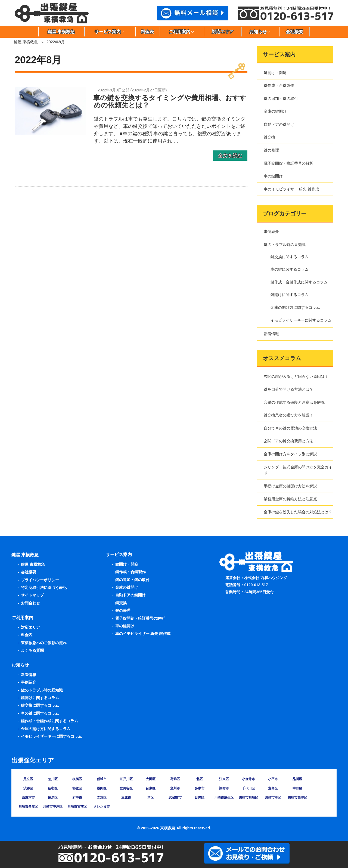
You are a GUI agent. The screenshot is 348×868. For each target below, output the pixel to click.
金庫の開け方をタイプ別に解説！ (292, 454)
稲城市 (102, 779)
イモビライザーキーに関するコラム (301, 320)
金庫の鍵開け (275, 111)
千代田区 (248, 788)
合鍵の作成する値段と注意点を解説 (294, 402)
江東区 (224, 779)
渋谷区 (28, 788)
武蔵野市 (175, 798)
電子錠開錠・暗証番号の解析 (288, 163)
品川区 (297, 779)
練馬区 (53, 798)
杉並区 (77, 788)
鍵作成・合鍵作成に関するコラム (299, 282)
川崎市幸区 (273, 798)
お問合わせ (30, 603)
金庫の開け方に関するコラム (295, 307)
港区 (151, 798)
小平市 (273, 779)
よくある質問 (32, 650)
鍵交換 (269, 137)
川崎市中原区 (53, 807)
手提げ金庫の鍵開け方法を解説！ (292, 486)
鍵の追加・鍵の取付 (281, 98)
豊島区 (273, 788)
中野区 (297, 788)
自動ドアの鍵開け (279, 124)
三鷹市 (126, 798)
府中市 (77, 798)
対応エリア (223, 32)
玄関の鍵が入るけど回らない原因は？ (296, 376)
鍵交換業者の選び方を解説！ (288, 415)
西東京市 (28, 798)
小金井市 (248, 779)
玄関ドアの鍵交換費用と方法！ (290, 441)
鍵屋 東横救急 (61, 32)
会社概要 (294, 32)
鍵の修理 (271, 150)
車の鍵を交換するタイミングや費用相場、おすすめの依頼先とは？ (170, 101)
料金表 (147, 32)
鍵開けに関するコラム (290, 295)
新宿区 (53, 788)
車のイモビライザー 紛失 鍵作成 (291, 189)
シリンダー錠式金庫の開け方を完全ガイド (298, 470)
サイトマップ (32, 595)
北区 (200, 779)
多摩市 (200, 788)
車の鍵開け (273, 176)
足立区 (28, 779)
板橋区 (77, 779)
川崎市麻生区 (224, 798)
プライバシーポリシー (40, 580)
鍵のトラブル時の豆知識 (285, 245)
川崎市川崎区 (248, 798)
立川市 (175, 788)
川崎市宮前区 (77, 807)
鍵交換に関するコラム (290, 257)
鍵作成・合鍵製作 (279, 85)
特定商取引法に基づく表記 (44, 588)
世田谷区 (126, 788)
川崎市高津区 (297, 798)
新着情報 (271, 334)
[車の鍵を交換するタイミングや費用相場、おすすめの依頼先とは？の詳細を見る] (50, 133)
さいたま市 (102, 807)
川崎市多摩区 (28, 807)
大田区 (151, 779)
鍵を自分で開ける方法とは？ (288, 389)
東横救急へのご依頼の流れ (44, 643)
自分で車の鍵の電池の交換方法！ (292, 428)
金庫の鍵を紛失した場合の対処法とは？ (298, 512)
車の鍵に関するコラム (290, 269)
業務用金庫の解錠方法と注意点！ (292, 499)
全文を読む (230, 156)
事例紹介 (271, 231)
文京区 (102, 798)
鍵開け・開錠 (275, 73)
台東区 (151, 788)
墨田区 (102, 788)
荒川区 (53, 779)
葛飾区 (175, 779)
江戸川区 (126, 779)
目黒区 (200, 798)
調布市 (224, 788)
